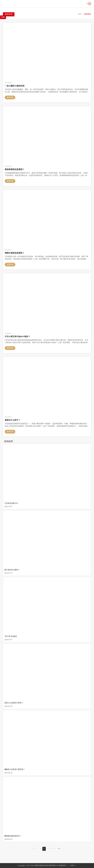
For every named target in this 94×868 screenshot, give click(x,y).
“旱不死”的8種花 (11, 636)
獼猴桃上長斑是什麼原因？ (15, 769)
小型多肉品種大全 (11, 503)
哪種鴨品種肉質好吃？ (13, 836)
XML (72, 865)
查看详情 (10, 97)
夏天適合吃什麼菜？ (12, 570)
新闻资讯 (88, 14)
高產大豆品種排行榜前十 (14, 703)
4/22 (59, 849)
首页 (80, 14)
